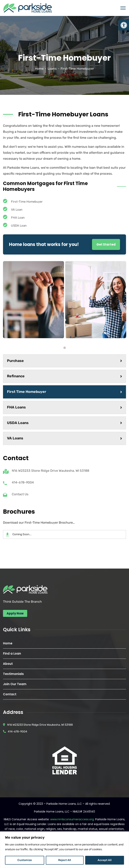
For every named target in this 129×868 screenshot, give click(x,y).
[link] (124, 25)
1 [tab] (65, 348)
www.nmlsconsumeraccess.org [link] (72, 819)
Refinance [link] (64, 376)
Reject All (65, 860)
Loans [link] (52, 69)
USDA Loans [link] (64, 423)
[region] (64, 850)
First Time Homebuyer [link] (64, 392)
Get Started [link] (106, 244)
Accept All (105, 860)
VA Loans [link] (64, 438)
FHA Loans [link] (64, 407)
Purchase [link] (64, 361)
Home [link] (39, 69)
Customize (25, 860)
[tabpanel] (33, 300)
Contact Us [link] (20, 494)
